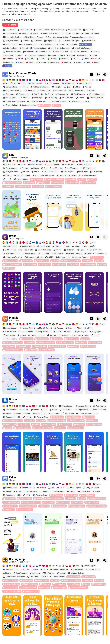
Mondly (14, 322)
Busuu (13, 404)
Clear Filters (10, 30)
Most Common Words (23, 78)
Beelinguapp (17, 564)
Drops (13, 241)
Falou (12, 482)
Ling (12, 159)
